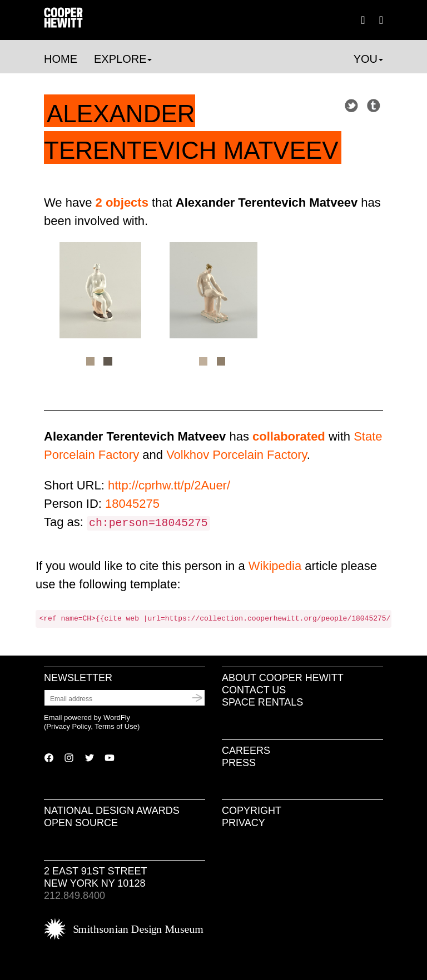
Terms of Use (116, 726)
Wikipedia (275, 566)
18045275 (132, 504)
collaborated (289, 436)
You (368, 59)
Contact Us (254, 690)
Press (239, 763)
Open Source (81, 823)
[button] (381, 19)
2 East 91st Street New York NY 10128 (95, 877)
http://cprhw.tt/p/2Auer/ (169, 485)
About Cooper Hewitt (283, 678)
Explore (123, 59)
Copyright (252, 811)
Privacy (244, 823)
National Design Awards (112, 811)
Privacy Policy (68, 726)
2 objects (122, 202)
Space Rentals (262, 702)
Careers (246, 751)
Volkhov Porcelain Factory (237, 455)
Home (61, 59)
